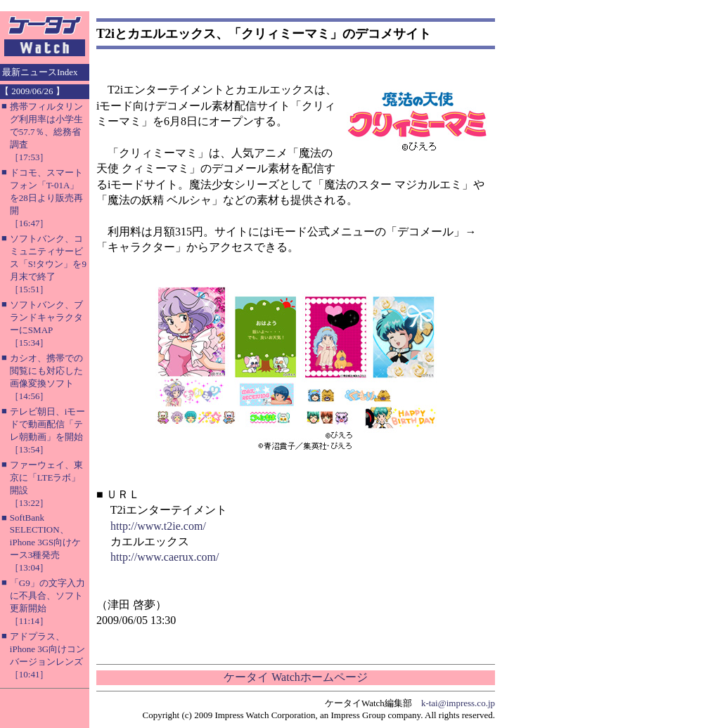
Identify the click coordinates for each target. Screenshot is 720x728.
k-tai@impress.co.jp (458, 703)
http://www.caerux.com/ (165, 557)
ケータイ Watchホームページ (295, 677)
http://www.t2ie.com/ (158, 526)
